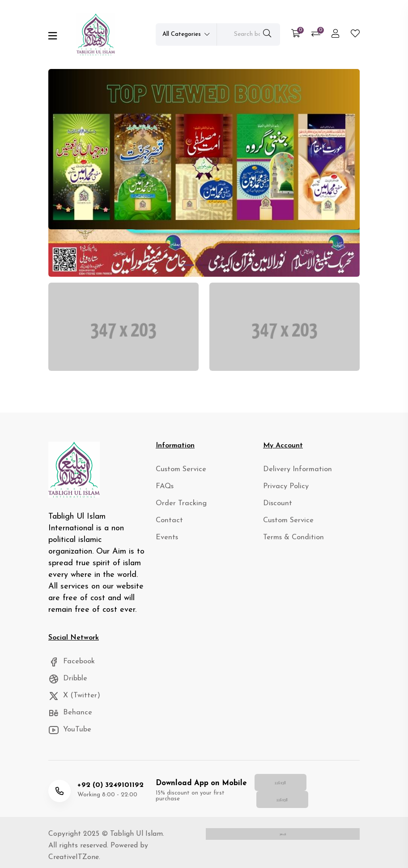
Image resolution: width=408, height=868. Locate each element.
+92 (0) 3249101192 (108, 784)
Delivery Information (293, 473)
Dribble (66, 682)
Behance (68, 717)
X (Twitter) (72, 700)
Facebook (70, 665)
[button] (189, 265)
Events (166, 543)
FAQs (164, 490)
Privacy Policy (283, 490)
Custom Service (178, 473)
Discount (276, 508)
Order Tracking (178, 508)
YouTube (69, 735)
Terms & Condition (290, 543)
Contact (168, 525)
